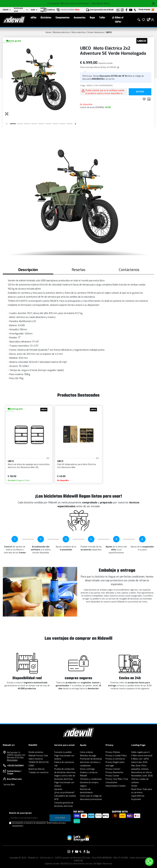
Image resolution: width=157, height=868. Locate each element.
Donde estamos (36, 752)
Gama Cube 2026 (139, 762)
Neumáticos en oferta (141, 772)
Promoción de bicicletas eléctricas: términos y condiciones (91, 762)
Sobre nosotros (36, 759)
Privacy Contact (113, 769)
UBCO (109, 32)
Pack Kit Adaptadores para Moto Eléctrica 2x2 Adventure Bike (77, 466)
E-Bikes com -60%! (140, 759)
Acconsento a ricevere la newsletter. (39, 824)
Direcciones (12, 760)
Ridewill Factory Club (38, 756)
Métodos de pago (88, 756)
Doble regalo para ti (140, 752)
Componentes (63, 18)
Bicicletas (46, 18)
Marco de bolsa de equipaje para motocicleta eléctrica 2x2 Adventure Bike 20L (29, 466)
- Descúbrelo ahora (100, 3)
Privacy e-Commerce (115, 759)
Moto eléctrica (78, 32)
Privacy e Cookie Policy (116, 756)
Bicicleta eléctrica (61, 32)
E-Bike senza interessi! (142, 756)
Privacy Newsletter (115, 772)
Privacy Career (112, 776)
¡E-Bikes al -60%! (118, 20)
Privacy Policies (113, 752)
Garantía (58, 789)
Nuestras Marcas (37, 769)
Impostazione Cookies (116, 786)
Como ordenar (87, 752)
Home (48, 32)
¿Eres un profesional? (64, 793)
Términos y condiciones (91, 779)
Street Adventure (96, 32)
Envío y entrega (87, 769)
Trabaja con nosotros (39, 772)
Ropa (92, 18)
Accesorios (80, 18)
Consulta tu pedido (63, 752)
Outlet (134, 786)
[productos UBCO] (142, 41)
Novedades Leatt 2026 (142, 776)
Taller (102, 18)
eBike (33, 18)
